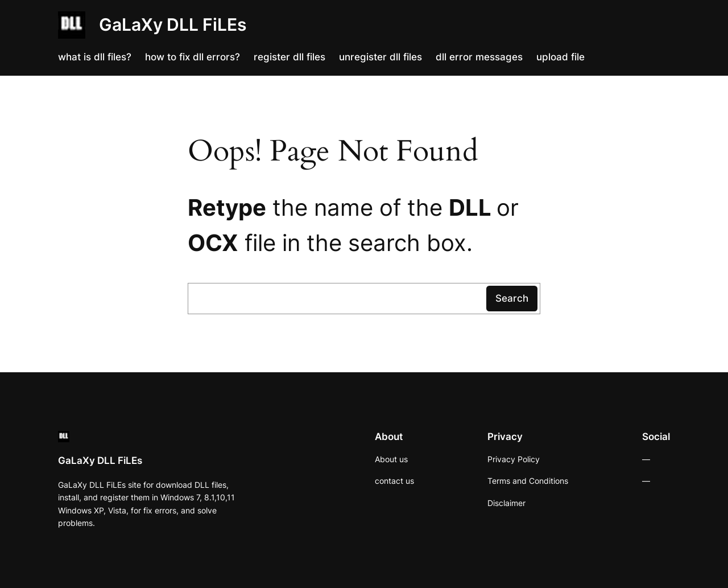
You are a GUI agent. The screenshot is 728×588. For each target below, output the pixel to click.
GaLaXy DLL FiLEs (173, 24)
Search (512, 298)
